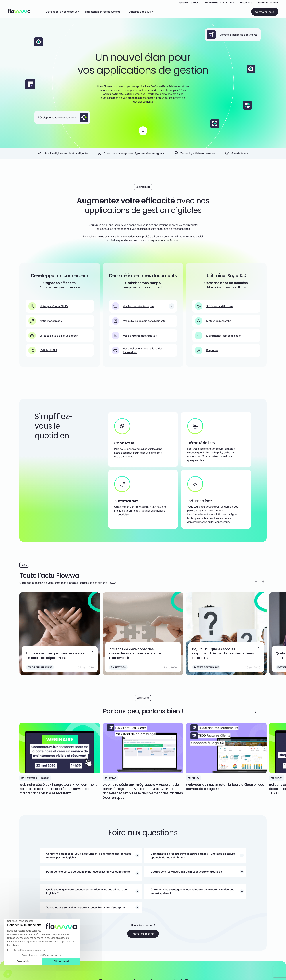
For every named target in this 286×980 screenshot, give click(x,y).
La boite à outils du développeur (53, 336)
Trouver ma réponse (143, 934)
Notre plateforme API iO (48, 306)
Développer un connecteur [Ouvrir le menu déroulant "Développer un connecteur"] (63, 12)
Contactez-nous (265, 12)
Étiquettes (206, 350)
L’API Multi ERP (43, 350)
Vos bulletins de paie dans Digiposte (139, 321)
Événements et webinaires (220, 3)
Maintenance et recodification (218, 336)
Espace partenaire (268, 3)
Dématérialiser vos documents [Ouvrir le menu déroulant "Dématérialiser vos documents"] (104, 12)
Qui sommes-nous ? (190, 3)
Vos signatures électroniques (134, 336)
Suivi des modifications (214, 306)
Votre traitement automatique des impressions (137, 350)
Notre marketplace (45, 321)
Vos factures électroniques (133, 306)
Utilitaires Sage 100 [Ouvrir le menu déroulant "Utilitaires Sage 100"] (141, 12)
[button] (93, 856)
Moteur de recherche (213, 321)
